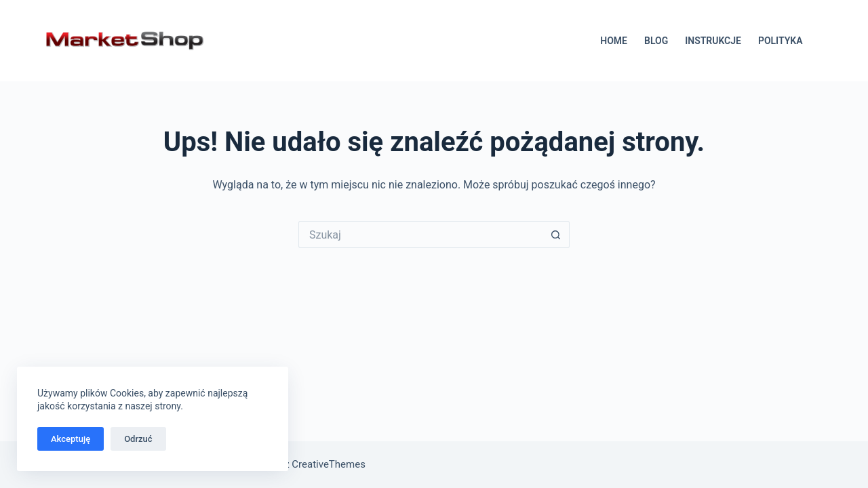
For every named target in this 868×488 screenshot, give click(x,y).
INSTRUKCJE (713, 41)
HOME (614, 41)
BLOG (656, 41)
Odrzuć (138, 439)
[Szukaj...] (420, 235)
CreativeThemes (329, 464)
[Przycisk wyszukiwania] (556, 235)
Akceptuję (71, 439)
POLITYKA (781, 41)
